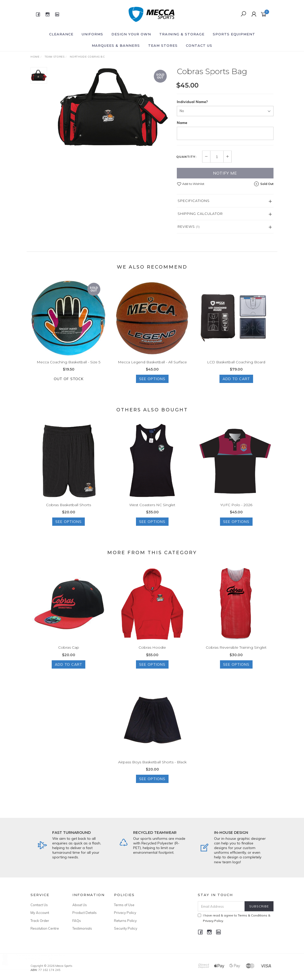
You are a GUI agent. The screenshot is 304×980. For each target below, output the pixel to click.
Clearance (61, 34)
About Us (80, 905)
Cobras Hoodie (152, 655)
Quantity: (186, 157)
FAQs (77, 921)
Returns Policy (125, 921)
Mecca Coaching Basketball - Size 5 (69, 369)
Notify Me (225, 173)
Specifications (194, 201)
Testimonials (82, 928)
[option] (112, 107)
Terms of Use (124, 905)
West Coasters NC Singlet (152, 512)
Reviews (189, 226)
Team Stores (163, 45)
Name (182, 123)
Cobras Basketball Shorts (69, 512)
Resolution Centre (45, 928)
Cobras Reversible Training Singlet (236, 655)
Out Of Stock (69, 386)
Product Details (85, 913)
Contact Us (199, 45)
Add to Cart (236, 386)
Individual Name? (192, 102)
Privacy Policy (125, 913)
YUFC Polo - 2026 (236, 512)
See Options (152, 386)
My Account (40, 913)
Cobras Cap (69, 655)
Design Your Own (131, 34)
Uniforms (92, 34)
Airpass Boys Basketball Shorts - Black (152, 769)
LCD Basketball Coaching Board (236, 369)
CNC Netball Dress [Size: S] (41, 958)
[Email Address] (221, 906)
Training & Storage (182, 34)
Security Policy (126, 928)
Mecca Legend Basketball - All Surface (152, 369)
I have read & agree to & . (234, 918)
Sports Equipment (234, 34)
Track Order (40, 921)
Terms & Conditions (253, 915)
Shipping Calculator (200, 214)
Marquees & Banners (116, 45)
